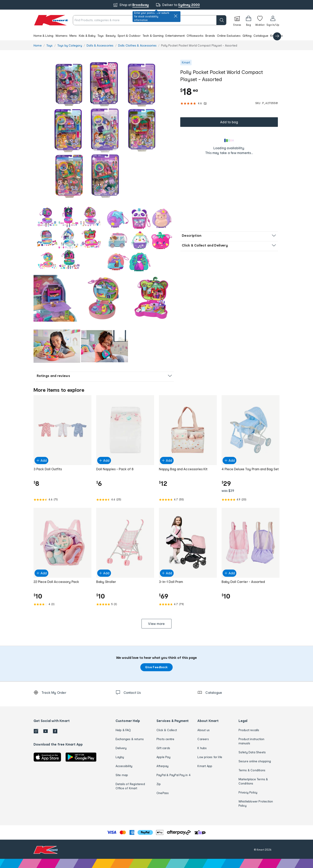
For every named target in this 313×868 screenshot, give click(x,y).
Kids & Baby (87, 36)
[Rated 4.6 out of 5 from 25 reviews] (125, 500)
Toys (101, 36)
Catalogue (261, 36)
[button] (156, 36)
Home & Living (44, 36)
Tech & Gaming (153, 36)
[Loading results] (229, 140)
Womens (61, 36)
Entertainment (175, 36)
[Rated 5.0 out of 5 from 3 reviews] (125, 604)
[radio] (104, 131)
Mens (73, 36)
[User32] (273, 20)
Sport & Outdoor (129, 36)
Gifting (247, 36)
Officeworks (195, 36)
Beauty (111, 36)
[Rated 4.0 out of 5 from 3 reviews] (62, 604)
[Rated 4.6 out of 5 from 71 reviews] (62, 500)
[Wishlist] (260, 20)
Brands (210, 36)
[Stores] (237, 20)
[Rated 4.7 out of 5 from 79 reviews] (188, 604)
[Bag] (249, 20)
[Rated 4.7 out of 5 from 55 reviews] (188, 500)
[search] (221, 20)
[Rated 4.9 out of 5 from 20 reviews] (251, 500)
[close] (176, 16)
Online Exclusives (229, 36)
